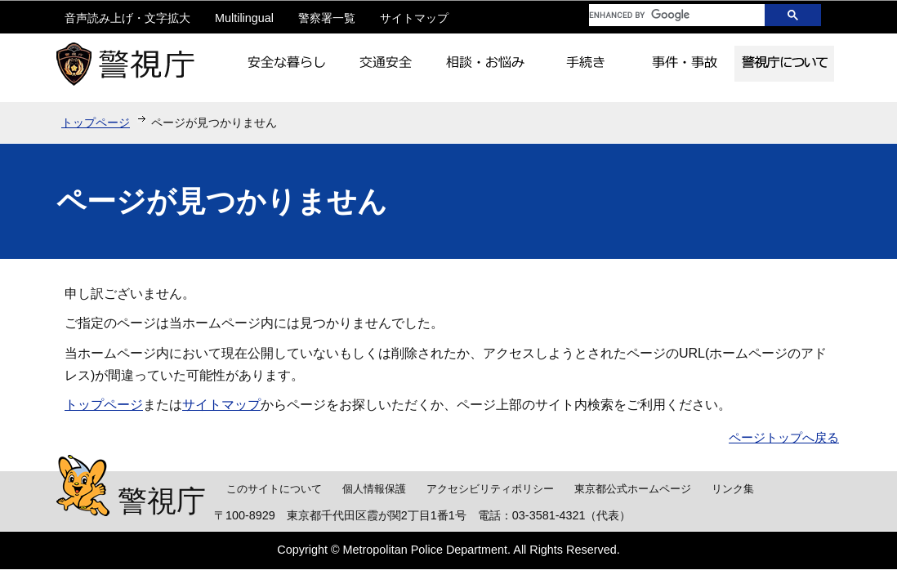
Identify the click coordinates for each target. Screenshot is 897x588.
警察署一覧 (327, 18)
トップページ (96, 122)
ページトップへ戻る (784, 437)
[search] (665, 15)
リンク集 (733, 489)
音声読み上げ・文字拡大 (127, 18)
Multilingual (244, 18)
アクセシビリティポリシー (490, 489)
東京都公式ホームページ (633, 489)
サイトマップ (414, 18)
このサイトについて (274, 489)
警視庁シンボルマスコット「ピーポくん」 (83, 486)
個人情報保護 (374, 489)
